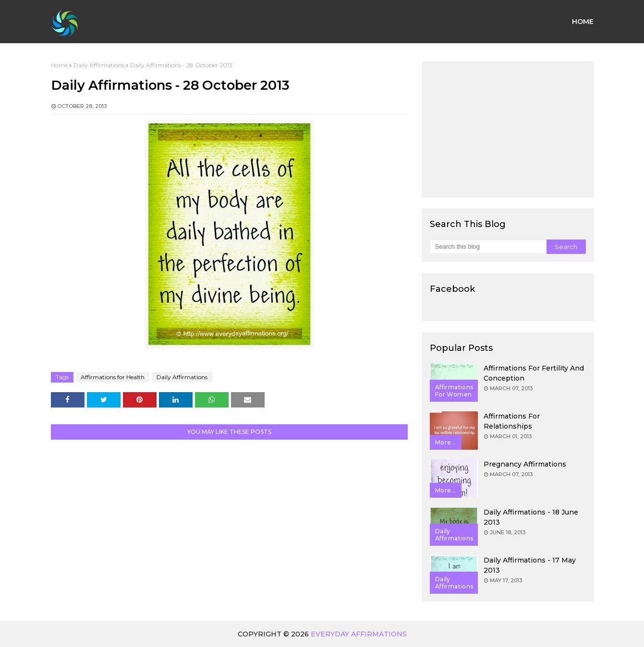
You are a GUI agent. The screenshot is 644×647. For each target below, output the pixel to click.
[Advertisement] (508, 129)
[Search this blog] (488, 247)
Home (59, 65)
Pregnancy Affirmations (525, 464)
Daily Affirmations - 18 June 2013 (531, 517)
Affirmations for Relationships (512, 421)
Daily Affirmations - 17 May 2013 (530, 565)
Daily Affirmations (99, 65)
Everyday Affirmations (359, 634)
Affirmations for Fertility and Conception (534, 373)
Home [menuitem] (583, 22)
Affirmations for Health (113, 377)
